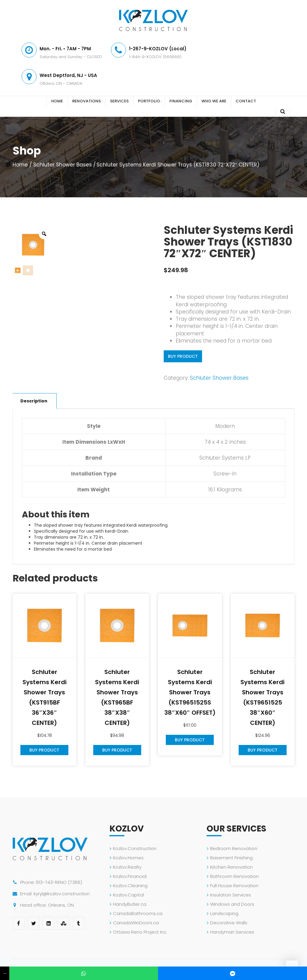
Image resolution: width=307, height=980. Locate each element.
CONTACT (246, 101)
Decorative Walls (229, 923)
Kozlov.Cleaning (130, 886)
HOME (57, 101)
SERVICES (119, 101)
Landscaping (224, 913)
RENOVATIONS (86, 101)
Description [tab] (34, 401)
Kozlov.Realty (127, 867)
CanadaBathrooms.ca (138, 913)
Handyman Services (232, 932)
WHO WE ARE (214, 101)
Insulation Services (231, 895)
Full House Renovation (234, 886)
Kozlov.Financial (130, 876)
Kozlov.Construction (135, 848)
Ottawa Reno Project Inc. (140, 932)
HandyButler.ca (130, 904)
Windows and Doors (232, 904)
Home (20, 165)
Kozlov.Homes (128, 858)
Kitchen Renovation (231, 867)
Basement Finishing (231, 858)
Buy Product (183, 356)
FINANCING (181, 101)
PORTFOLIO (149, 101)
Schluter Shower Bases (63, 165)
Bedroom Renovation (234, 848)
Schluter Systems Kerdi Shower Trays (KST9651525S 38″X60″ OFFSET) (190, 692)
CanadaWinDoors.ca (136, 923)
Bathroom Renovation (234, 876)
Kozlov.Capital (128, 895)
